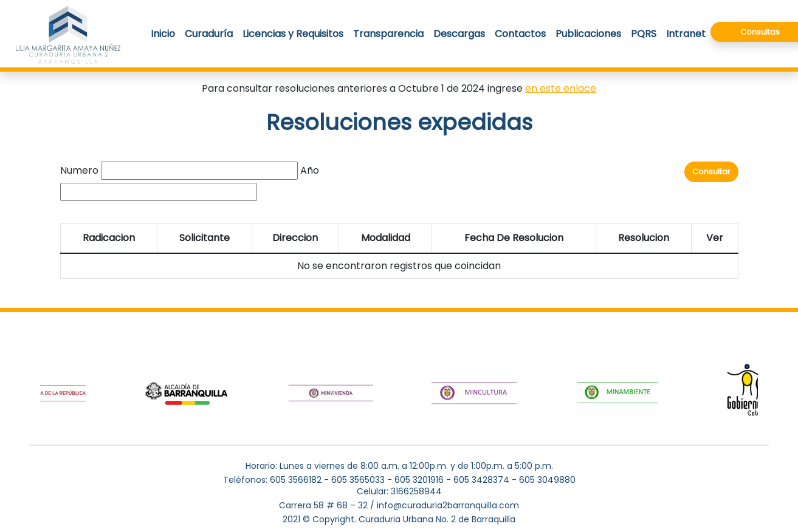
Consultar (711, 172)
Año (310, 170)
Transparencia (388, 34)
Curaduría (209, 34)
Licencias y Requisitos (293, 34)
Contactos (520, 34)
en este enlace (561, 88)
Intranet (686, 34)
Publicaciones (588, 34)
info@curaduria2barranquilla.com (448, 505)
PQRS (644, 34)
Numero (79, 170)
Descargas (459, 34)
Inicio (163, 34)
